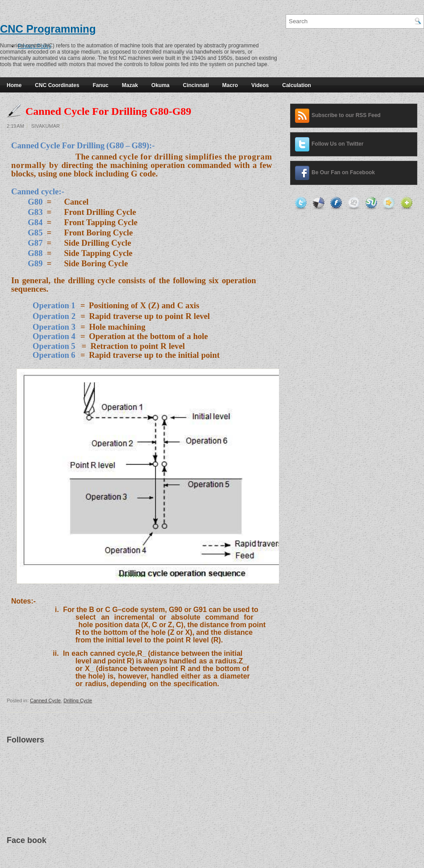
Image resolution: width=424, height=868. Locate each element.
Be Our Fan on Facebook (343, 172)
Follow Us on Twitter (337, 144)
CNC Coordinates (57, 85)
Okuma (160, 85)
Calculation (297, 85)
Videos (260, 85)
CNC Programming (48, 29)
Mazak (130, 85)
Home (14, 85)
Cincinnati (196, 85)
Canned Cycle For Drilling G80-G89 (108, 111)
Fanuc (101, 85)
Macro (230, 85)
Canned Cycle (45, 700)
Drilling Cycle (78, 700)
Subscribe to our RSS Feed (346, 115)
